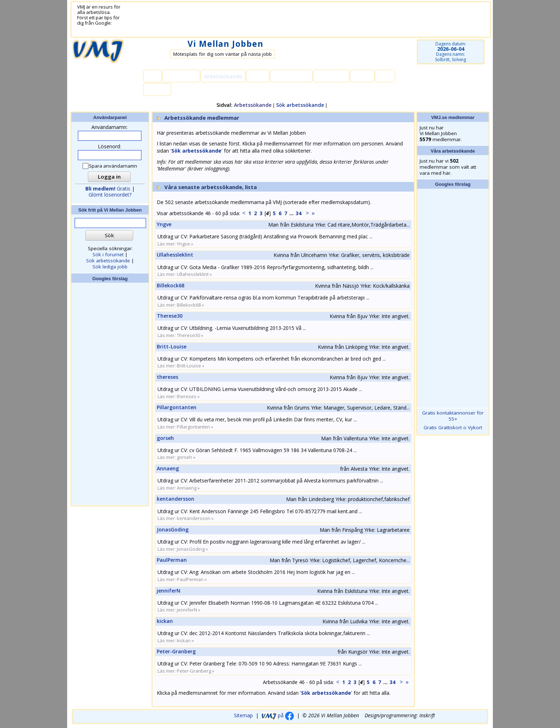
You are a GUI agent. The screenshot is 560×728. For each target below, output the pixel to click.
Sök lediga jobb (110, 267)
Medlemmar (181, 76)
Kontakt (157, 90)
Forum (258, 76)
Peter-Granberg (176, 651)
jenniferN (169, 591)
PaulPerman (172, 560)
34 (299, 213)
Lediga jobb (331, 76)
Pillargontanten (177, 407)
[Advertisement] (297, 20)
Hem (152, 76)
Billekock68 (171, 285)
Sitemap (243, 715)
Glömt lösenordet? (110, 195)
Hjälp (385, 76)
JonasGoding (173, 529)
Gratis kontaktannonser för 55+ (453, 416)
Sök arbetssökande (300, 105)
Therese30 (170, 316)
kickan (165, 621)
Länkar (362, 76)
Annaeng (168, 468)
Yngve (164, 224)
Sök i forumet (108, 254)
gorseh (165, 438)
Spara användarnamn (110, 166)
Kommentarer (291, 76)
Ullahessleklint (175, 255)
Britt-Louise (172, 346)
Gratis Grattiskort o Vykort (453, 427)
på (278, 715)
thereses (167, 377)
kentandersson (176, 499)
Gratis (108, 189)
